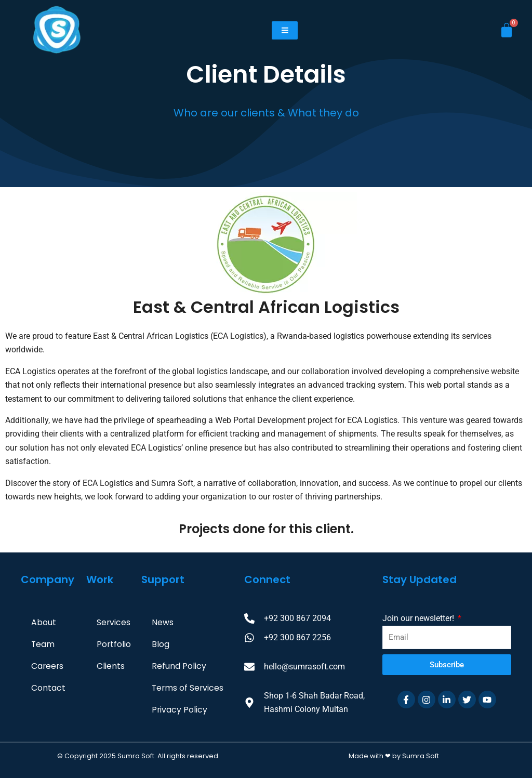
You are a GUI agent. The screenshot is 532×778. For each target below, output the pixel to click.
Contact (48, 688)
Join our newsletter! (419, 618)
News (163, 622)
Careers (48, 666)
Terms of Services (188, 688)
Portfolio (114, 644)
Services (114, 622)
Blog (161, 644)
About (44, 622)
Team (43, 644)
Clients (111, 666)
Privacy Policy (180, 710)
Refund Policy (179, 666)
